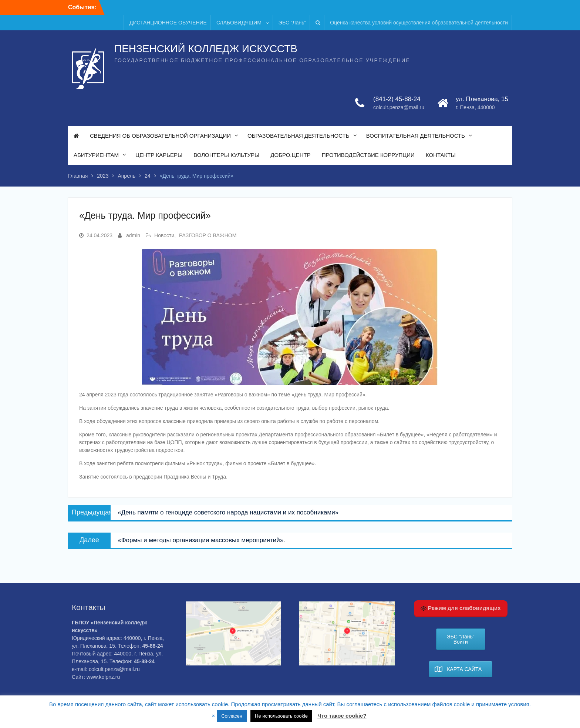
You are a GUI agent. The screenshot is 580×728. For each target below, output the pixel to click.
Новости (164, 235)
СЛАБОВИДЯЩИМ (239, 23)
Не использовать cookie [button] (281, 716)
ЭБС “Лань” (292, 23)
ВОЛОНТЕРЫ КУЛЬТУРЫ (226, 155)
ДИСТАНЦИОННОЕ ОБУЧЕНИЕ (168, 23)
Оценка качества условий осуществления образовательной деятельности (419, 23)
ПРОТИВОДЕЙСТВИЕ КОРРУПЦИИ (368, 155)
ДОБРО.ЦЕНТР (290, 155)
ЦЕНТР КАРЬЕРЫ (159, 155)
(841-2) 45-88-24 (397, 99)
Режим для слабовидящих (461, 608)
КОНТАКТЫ (441, 155)
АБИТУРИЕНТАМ (96, 155)
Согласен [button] (232, 716)
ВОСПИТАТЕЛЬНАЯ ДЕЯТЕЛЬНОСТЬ (416, 136)
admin (133, 235)
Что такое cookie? (342, 716)
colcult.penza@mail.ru (399, 108)
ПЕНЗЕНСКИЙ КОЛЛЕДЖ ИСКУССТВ (206, 49)
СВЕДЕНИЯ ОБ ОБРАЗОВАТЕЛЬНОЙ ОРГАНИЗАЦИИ (160, 136)
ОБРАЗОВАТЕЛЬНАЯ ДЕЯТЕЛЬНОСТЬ (299, 136)
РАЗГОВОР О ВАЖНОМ (208, 235)
